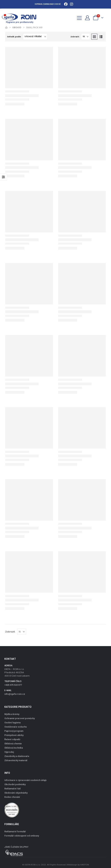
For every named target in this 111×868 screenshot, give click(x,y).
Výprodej (9, 752)
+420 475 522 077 (13, 685)
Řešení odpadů (12, 739)
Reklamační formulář (15, 831)
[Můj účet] (87, 18)
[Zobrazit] (86, 37)
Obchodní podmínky (15, 784)
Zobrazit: (75, 37)
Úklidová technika (14, 748)
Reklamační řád (12, 789)
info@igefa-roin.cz (15, 694)
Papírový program (14, 731)
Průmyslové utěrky (14, 735)
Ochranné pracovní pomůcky (20, 718)
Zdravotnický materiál (16, 760)
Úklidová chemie (13, 744)
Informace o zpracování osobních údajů (25, 780)
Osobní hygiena (12, 723)
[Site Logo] (21, 18)
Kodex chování (12, 797)
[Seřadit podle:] (35, 37)
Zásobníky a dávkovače (17, 756)
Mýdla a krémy (12, 714)
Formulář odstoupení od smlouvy (22, 836)
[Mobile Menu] (79, 17)
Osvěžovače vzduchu (16, 727)
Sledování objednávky (16, 793)
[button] (72, 18)
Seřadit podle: (14, 37)
